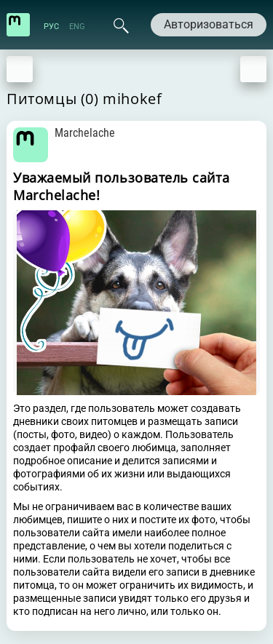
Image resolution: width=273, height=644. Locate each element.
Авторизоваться (209, 24)
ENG (77, 27)
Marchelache (85, 133)
